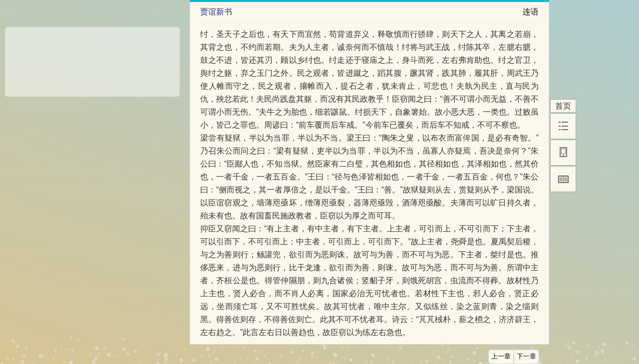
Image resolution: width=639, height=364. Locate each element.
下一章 (526, 357)
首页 (563, 106)
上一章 (501, 357)
